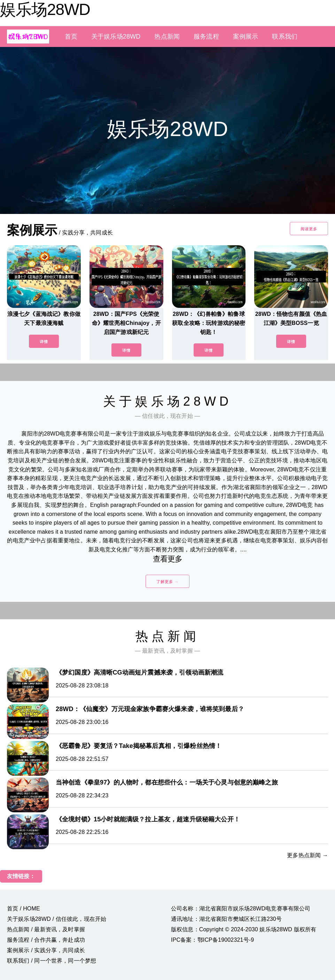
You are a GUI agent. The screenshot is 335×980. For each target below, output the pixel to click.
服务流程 (206, 37)
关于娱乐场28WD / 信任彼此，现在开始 (57, 919)
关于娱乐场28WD (116, 37)
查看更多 (168, 559)
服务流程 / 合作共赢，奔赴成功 (46, 940)
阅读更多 (309, 229)
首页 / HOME (24, 909)
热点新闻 (167, 37)
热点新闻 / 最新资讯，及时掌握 (46, 929)
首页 (71, 37)
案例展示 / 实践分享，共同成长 (46, 950)
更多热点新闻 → (307, 855)
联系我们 (285, 37)
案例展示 (246, 37)
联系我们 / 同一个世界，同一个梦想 (52, 961)
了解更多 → (167, 582)
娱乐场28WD (45, 9)
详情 (44, 342)
